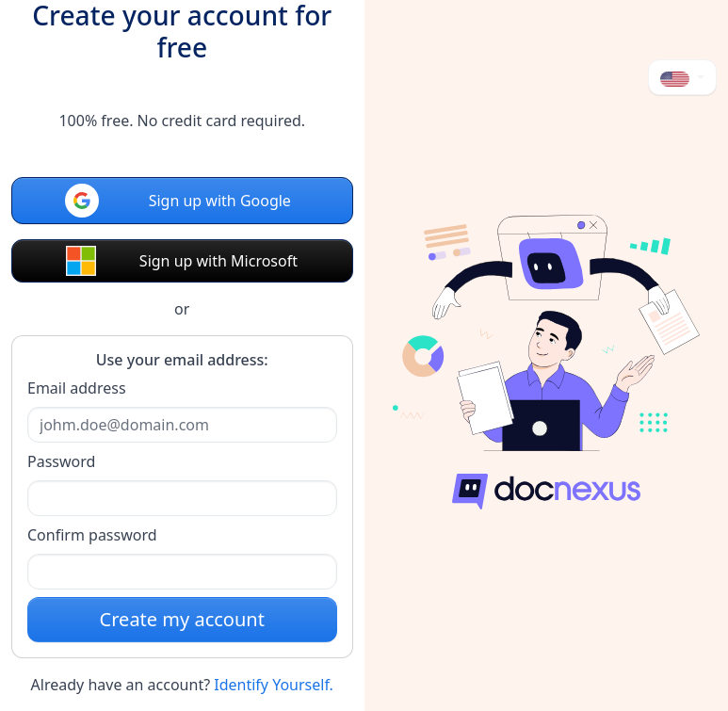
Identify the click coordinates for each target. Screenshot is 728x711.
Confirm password (92, 535)
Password (61, 461)
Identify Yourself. (274, 685)
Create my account (182, 619)
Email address (77, 388)
